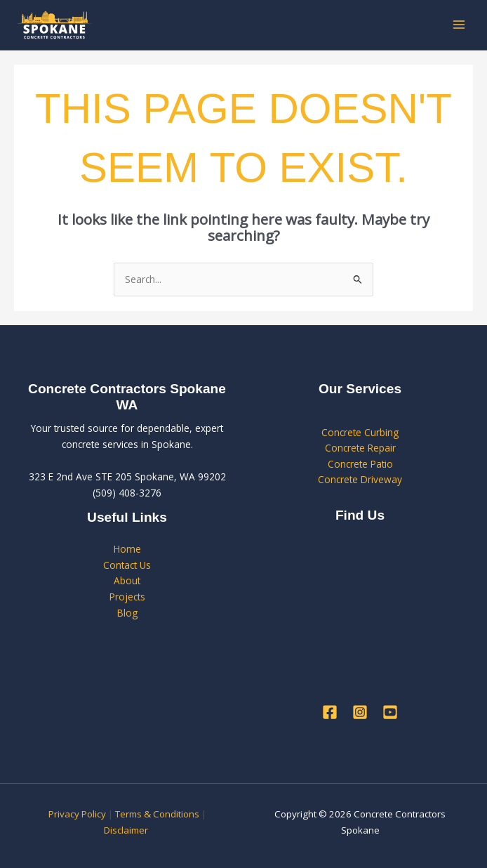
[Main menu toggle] (459, 25)
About (127, 580)
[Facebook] (330, 712)
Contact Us (127, 565)
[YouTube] (390, 712)
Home (127, 549)
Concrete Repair (360, 448)
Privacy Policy (77, 814)
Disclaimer (127, 830)
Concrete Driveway (360, 479)
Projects (127, 597)
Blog (127, 613)
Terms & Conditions (157, 814)
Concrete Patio (360, 464)
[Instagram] (360, 712)
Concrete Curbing (360, 432)
